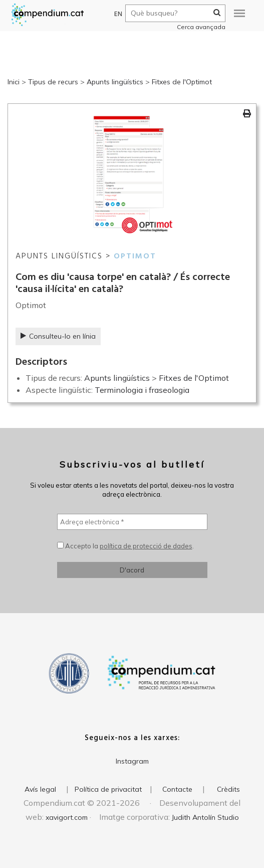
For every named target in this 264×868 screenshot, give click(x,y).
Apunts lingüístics (115, 82)
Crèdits (228, 789)
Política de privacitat (108, 789)
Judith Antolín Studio (205, 817)
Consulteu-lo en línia (58, 336)
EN (114, 14)
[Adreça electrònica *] (132, 522)
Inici (14, 82)
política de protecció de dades (146, 546)
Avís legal (40, 789)
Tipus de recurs (53, 82)
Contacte (177, 789)
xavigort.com (67, 817)
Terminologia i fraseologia (142, 390)
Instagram (132, 761)
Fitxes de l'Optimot (182, 82)
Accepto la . (125, 546)
